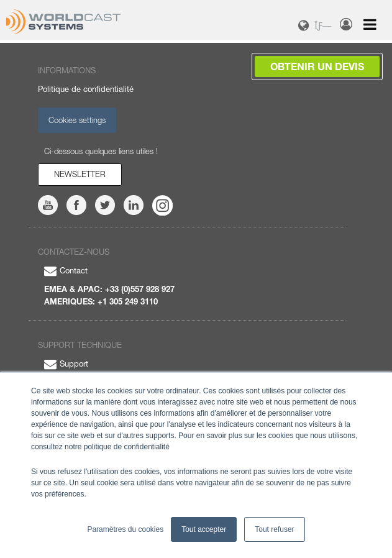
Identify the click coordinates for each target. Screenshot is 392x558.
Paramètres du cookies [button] (125, 529)
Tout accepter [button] (204, 529)
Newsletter (80, 174)
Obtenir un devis (317, 66)
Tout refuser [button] (274, 529)
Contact (66, 270)
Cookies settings (77, 120)
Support (66, 364)
